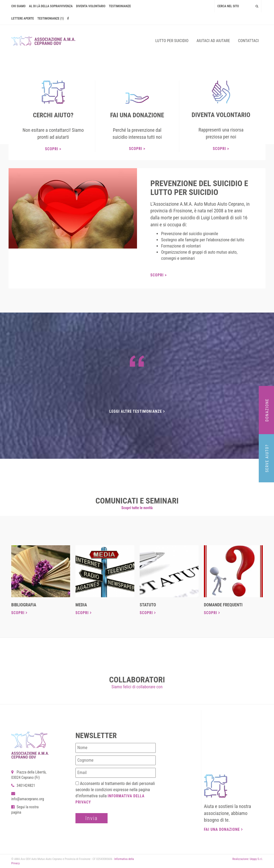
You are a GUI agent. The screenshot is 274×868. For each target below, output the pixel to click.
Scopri (19, 613)
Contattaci (248, 41)
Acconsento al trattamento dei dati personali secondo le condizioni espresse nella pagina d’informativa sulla (115, 793)
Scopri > (53, 149)
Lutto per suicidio (172, 41)
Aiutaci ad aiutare (213, 41)
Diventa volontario (91, 6)
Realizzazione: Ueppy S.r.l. (248, 859)
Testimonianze (120, 6)
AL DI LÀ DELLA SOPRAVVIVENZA (51, 6)
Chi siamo (18, 6)
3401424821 (23, 786)
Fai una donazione (223, 829)
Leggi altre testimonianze (137, 411)
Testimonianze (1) (50, 18)
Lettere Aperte (23, 18)
